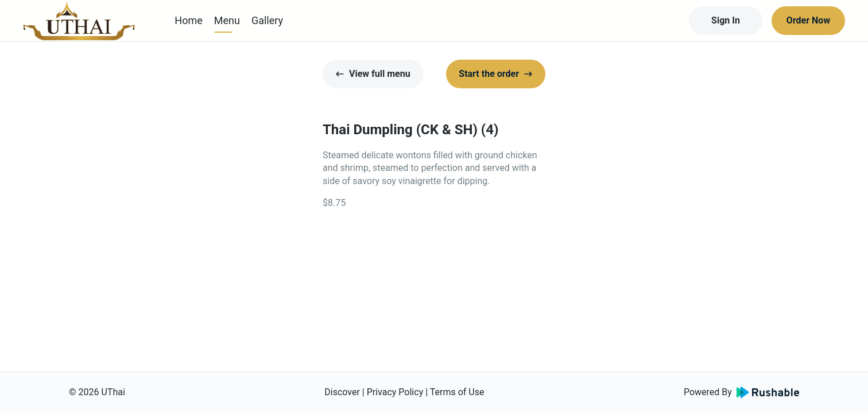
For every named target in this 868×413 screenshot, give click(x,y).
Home (188, 20)
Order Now (808, 20)
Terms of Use (457, 392)
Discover (342, 392)
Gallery (267, 20)
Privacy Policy (395, 392)
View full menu (373, 74)
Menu (227, 20)
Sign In (726, 20)
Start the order (496, 74)
